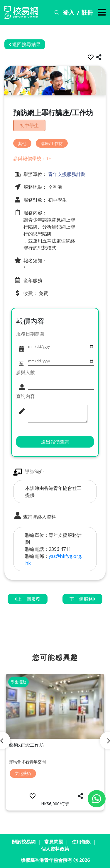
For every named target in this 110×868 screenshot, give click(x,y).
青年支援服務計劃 (66, 174)
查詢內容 (26, 396)
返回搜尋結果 (25, 44)
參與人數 (26, 372)
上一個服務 (28, 599)
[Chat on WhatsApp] (97, 799)
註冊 (87, 12)
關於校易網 (24, 842)
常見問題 (54, 842)
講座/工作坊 (52, 143)
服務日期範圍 (30, 334)
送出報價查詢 (55, 442)
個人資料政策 (55, 849)
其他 (22, 143)
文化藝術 (23, 773)
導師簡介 (28, 472)
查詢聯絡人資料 (35, 516)
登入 (69, 12)
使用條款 (81, 842)
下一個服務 (82, 599)
